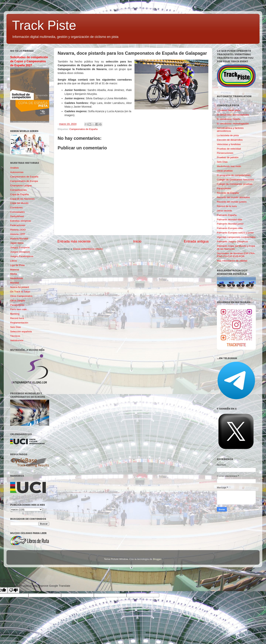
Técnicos (15, 336)
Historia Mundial (19, 239)
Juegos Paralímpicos (22, 256)
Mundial (15, 283)
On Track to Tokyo (20, 292)
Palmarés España (227, 215)
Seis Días (16, 327)
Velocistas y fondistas (229, 144)
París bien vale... (19, 309)
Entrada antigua (196, 241)
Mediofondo (17, 278)
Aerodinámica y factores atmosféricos (230, 129)
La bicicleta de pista (228, 135)
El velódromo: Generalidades (233, 115)
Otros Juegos (18, 300)
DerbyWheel (17, 216)
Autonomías (17, 172)
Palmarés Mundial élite (230, 220)
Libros (14, 261)
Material (15, 270)
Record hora (17, 318)
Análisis (15, 168)
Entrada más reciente (74, 241)
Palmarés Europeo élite (230, 228)
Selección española (21, 332)
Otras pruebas (225, 171)
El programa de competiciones (234, 175)
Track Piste (44, 25)
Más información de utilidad (232, 261)
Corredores (16, 207)
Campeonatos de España (83, 129)
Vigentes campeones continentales (236, 237)
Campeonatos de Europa (24, 181)
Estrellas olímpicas (21, 221)
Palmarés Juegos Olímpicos (232, 241)
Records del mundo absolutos (233, 197)
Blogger (157, 559)
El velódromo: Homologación (233, 124)
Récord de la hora (227, 206)
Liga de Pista (17, 265)
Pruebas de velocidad (229, 149)
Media (14, 274)
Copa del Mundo (19, 203)
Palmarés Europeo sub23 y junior (235, 233)
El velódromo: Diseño (229, 119)
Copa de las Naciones (22, 199)
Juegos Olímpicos (20, 252)
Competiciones (18, 190)
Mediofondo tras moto (229, 166)
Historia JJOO (18, 230)
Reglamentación (19, 323)
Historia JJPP (18, 234)
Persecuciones (225, 153)
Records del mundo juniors (232, 202)
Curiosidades (17, 212)
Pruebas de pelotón (228, 157)
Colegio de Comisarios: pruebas (235, 184)
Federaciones (18, 225)
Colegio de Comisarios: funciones (235, 180)
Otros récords (224, 211)
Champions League (21, 185)
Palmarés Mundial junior (230, 224)
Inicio (137, 241)
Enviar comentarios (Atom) (88, 249)
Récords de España (228, 193)
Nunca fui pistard (19, 287)
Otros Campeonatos (21, 296)
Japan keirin (17, 243)
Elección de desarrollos (230, 140)
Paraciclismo (17, 305)
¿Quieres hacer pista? (229, 110)
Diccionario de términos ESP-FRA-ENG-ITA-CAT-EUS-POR (236, 255)
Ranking (15, 314)
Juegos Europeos (20, 247)
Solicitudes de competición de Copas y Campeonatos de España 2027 (29, 61)
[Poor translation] (13, 590)
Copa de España (19, 194)
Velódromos (17, 340)
